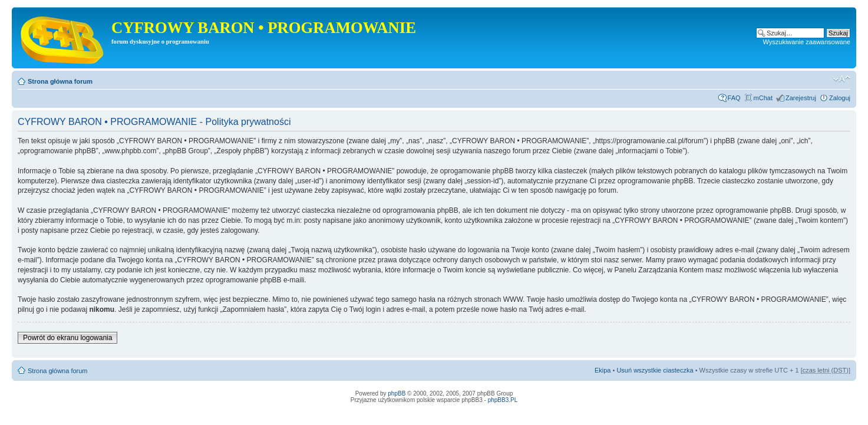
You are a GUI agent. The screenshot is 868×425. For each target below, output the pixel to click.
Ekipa (603, 370)
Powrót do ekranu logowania (67, 338)
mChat (763, 98)
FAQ (734, 98)
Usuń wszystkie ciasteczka (655, 370)
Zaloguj (840, 98)
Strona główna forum (60, 81)
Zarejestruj (801, 98)
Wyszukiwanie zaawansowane (807, 42)
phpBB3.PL (503, 400)
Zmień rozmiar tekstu (842, 79)
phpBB (397, 393)
